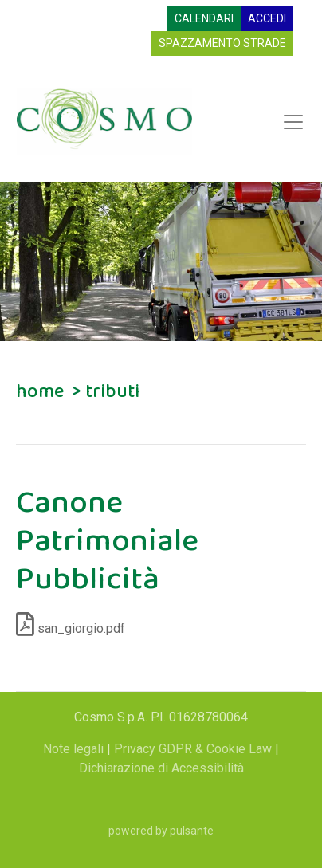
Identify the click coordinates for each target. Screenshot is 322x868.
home (40, 392)
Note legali (75, 749)
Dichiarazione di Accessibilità (161, 768)
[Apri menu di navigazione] (293, 122)
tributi (112, 392)
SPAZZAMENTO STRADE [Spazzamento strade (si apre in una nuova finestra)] (222, 43)
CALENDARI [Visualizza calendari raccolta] (204, 18)
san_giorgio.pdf (71, 628)
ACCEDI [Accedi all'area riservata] (267, 18)
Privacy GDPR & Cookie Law (194, 749)
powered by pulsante (161, 831)
